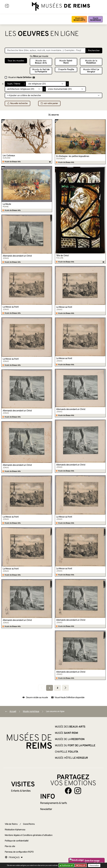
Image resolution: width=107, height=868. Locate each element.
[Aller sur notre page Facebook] (68, 791)
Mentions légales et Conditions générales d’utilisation (29, 835)
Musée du (41, 71)
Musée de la (91, 62)
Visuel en (21, 77)
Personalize (94, 865)
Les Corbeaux (9, 156)
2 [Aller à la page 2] (57, 688)
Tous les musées (16, 61)
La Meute (7, 204)
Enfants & (21, 791)
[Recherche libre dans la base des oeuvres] (45, 50)
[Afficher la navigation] (7, 6)
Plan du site (10, 846)
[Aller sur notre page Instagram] (78, 791)
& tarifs (53, 803)
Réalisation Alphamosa (15, 830)
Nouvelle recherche (17, 103)
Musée (96, 19)
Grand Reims (29, 824)
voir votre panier (49, 103)
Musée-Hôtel (91, 71)
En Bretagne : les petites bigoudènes (73, 156)
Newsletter (46, 809)
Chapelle (66, 70)
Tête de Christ (62, 256)
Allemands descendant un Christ (17, 256)
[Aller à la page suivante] (65, 688)
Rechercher (94, 51)
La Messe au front (64, 307)
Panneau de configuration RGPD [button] (19, 852)
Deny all (82, 865)
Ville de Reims (11, 824)
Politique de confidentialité (17, 841)
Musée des (79, 19)
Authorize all (67, 865)
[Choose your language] (14, 858)
